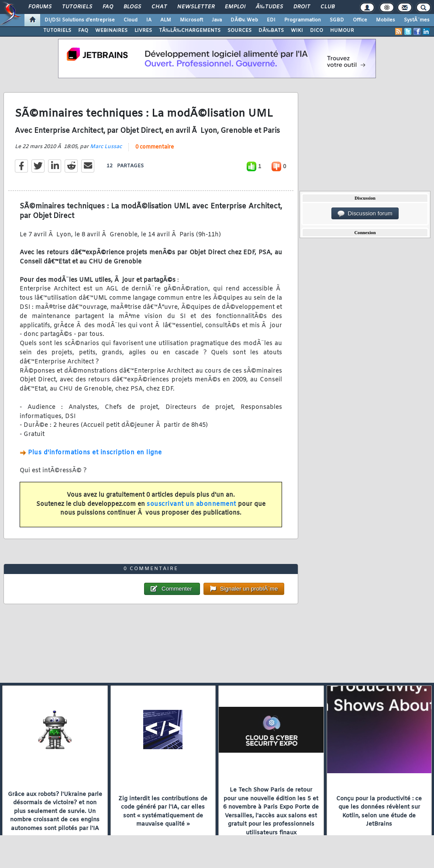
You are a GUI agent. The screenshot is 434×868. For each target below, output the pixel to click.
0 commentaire (155, 147)
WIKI (297, 31)
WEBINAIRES (111, 31)
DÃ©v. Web (244, 20)
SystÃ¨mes (417, 20)
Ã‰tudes (269, 7)
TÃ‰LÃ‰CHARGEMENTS (190, 31)
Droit (302, 7)
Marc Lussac (106, 147)
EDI (271, 20)
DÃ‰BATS (271, 31)
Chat (159, 7)
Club (327, 7)
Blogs (132, 7)
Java (217, 20)
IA (149, 20)
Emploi (235, 7)
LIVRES (143, 31)
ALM (166, 20)
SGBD (337, 20)
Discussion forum (365, 214)
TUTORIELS (57, 31)
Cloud (131, 20)
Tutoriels (77, 7)
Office (360, 20)
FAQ (108, 7)
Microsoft (191, 20)
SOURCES (239, 31)
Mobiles (386, 20)
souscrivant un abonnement (191, 504)
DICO (317, 31)
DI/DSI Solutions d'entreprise (80, 20)
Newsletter (196, 7)
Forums (40, 7)
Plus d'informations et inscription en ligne (95, 453)
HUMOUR (342, 31)
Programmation (303, 20)
